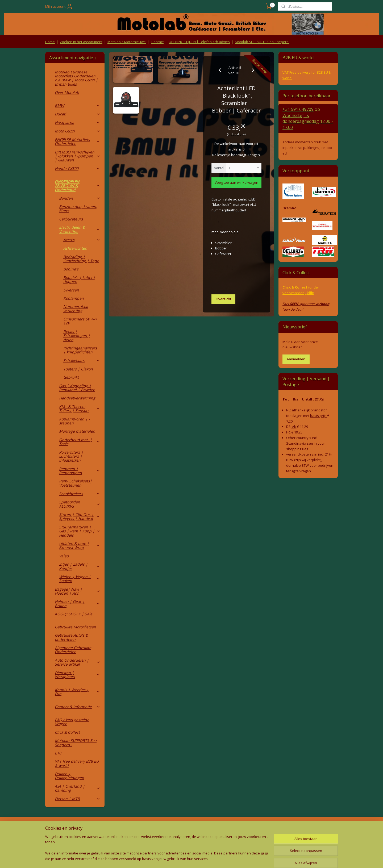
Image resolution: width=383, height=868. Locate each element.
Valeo (64, 556)
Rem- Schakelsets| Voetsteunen (76, 483)
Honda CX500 (78, 168)
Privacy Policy (133, 838)
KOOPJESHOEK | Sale (74, 614)
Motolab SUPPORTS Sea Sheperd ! (76, 742)
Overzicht (223, 299)
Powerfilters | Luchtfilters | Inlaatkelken (71, 456)
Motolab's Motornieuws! (127, 42)
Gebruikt (71, 377)
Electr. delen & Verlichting (80, 229)
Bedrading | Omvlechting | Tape (81, 259)
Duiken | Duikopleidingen (69, 776)
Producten (192, 828)
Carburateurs (71, 219)
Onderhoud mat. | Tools (80, 442)
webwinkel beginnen (199, 858)
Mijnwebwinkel (245, 858)
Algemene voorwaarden (133, 828)
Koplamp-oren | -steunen (74, 421)
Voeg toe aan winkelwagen (236, 182)
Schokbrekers (80, 494)
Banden (80, 198)
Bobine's (71, 269)
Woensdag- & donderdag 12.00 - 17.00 (308, 121)
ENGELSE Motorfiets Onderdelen (78, 141)
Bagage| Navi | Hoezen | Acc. (78, 591)
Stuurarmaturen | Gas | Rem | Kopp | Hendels (80, 531)
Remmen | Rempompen (80, 471)
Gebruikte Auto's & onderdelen (71, 637)
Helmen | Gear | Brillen (78, 603)
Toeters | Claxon (78, 369)
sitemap (167, 858)
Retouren (54, 828)
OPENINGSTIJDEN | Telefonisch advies (199, 42)
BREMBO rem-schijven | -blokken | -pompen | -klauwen (78, 156)
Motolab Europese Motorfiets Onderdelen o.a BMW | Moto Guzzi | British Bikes (76, 78)
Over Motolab (67, 92)
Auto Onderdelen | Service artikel (78, 662)
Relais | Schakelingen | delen (77, 336)
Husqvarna (78, 122)
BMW (78, 105)
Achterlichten (75, 248)
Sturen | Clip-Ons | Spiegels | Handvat (80, 516)
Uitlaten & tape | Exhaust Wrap (80, 545)
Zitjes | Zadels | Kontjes (80, 566)
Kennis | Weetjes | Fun (78, 692)
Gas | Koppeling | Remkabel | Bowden (77, 388)
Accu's (82, 240)
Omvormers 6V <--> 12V (80, 321)
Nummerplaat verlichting (76, 308)
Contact (157, 42)
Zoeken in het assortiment (81, 42)
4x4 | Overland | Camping (78, 788)
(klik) (310, 293)
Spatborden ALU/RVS (80, 504)
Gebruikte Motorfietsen (75, 627)
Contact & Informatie (78, 707)
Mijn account (59, 6)
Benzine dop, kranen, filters (78, 208)
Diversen (71, 290)
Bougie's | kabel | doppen (79, 279)
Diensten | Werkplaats (78, 675)
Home (50, 42)
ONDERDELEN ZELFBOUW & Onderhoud (78, 186)
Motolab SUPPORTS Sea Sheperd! (262, 42)
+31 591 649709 (298, 109)
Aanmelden (296, 359)
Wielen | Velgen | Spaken (80, 579)
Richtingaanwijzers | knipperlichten (80, 350)
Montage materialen (77, 431)
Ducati (78, 114)
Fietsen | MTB (78, 799)
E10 (58, 753)
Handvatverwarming (77, 398)
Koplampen (74, 298)
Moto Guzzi (78, 131)
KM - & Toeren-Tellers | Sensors (80, 408)
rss (179, 858)
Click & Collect (67, 732)
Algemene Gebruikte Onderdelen (73, 650)
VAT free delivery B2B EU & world (77, 763)
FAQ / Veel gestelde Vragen (72, 722)
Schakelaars (82, 360)
